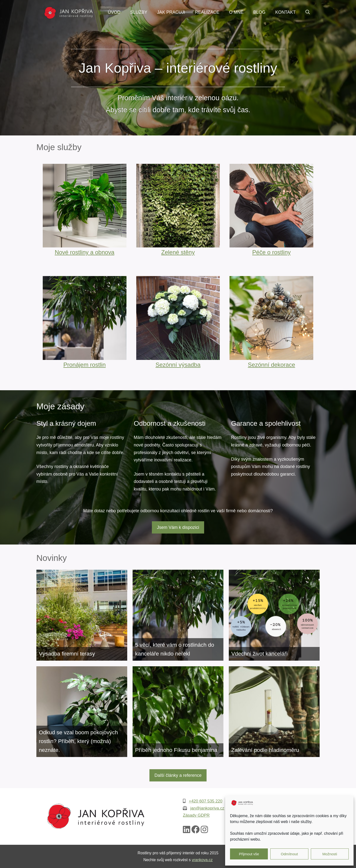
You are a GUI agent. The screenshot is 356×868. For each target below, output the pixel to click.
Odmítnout (289, 854)
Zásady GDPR (196, 815)
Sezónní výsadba (178, 365)
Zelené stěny (178, 252)
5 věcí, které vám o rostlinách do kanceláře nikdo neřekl (175, 649)
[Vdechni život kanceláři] (274, 615)
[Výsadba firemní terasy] (82, 615)
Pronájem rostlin (84, 365)
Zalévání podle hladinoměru (265, 750)
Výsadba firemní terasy (67, 654)
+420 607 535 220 (206, 801)
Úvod (114, 12)
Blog (259, 12)
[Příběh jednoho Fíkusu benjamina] (178, 712)
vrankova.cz (202, 860)
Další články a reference (178, 775)
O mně (236, 12)
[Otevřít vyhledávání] (308, 12)
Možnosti (330, 854)
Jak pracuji (171, 12)
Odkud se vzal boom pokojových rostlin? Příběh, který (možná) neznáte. (78, 741)
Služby (139, 12)
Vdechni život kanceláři (259, 654)
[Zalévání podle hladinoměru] (274, 712)
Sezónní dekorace (271, 365)
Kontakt (285, 12)
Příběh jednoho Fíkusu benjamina (176, 750)
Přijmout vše (249, 854)
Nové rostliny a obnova (84, 252)
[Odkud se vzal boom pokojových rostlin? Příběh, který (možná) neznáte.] (82, 712)
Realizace (207, 12)
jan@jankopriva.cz (207, 808)
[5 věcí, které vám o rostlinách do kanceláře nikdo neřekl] (178, 615)
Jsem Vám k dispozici (178, 527)
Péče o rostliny (271, 252)
